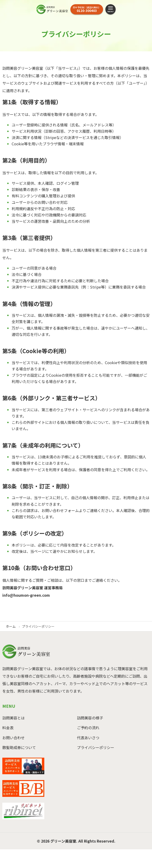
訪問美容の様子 (90, 718)
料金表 (8, 728)
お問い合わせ (14, 738)
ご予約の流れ (88, 728)
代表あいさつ (88, 738)
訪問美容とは (14, 718)
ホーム (11, 626)
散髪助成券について (19, 747)
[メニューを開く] (111, 9)
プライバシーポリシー (96, 747)
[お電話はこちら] (87, 9)
